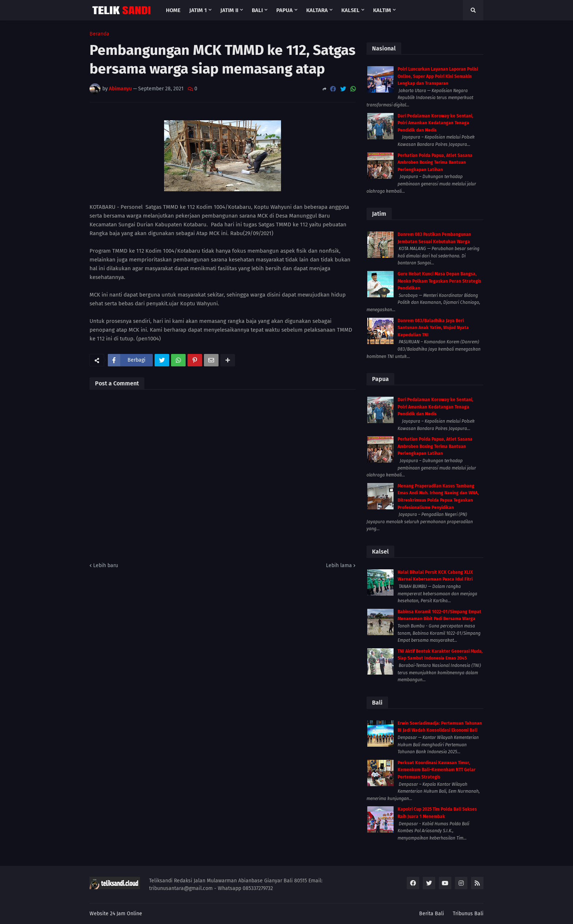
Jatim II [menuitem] (229, 10)
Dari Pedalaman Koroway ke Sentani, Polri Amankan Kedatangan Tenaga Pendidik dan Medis (435, 123)
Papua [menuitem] (284, 10)
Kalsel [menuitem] (350, 10)
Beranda (99, 34)
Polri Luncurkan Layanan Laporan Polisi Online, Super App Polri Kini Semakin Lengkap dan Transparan (438, 76)
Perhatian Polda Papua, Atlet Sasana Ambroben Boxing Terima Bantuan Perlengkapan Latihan (435, 163)
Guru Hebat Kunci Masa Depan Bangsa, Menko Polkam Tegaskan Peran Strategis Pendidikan (439, 281)
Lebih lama (339, 565)
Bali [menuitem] (257, 10)
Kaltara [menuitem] (317, 10)
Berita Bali (432, 914)
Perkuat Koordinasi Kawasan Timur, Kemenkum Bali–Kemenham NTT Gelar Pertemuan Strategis (437, 770)
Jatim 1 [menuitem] (198, 10)
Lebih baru (106, 565)
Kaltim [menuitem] (382, 10)
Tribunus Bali (468, 914)
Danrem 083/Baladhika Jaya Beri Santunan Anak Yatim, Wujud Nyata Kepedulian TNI (433, 328)
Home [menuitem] (173, 10)
